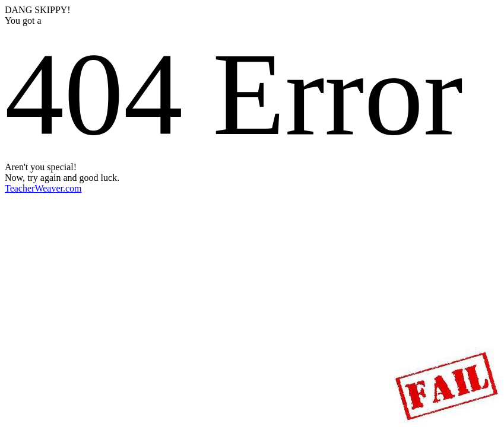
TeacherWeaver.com (43, 188)
